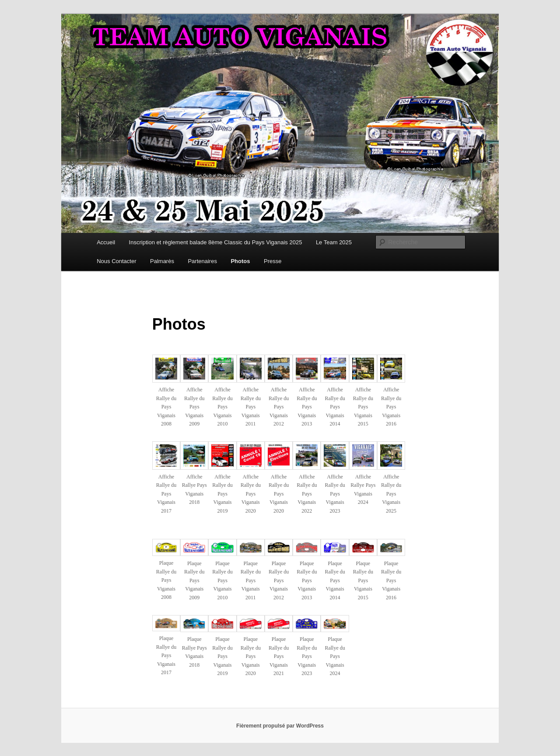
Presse (273, 261)
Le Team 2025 (334, 242)
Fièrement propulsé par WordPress (280, 726)
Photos (240, 261)
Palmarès (162, 261)
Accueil (106, 242)
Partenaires (202, 261)
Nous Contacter (116, 261)
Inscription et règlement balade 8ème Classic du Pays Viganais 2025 (216, 242)
